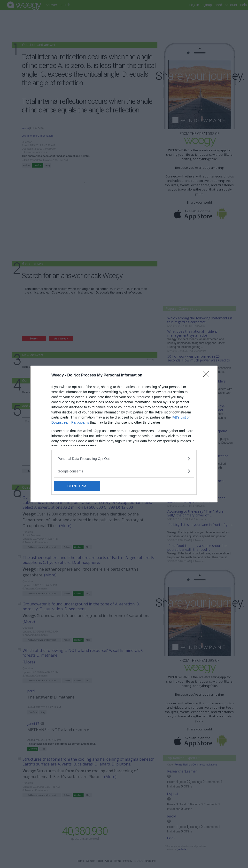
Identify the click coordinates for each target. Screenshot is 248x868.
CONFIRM (77, 486)
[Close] (208, 375)
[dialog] (124, 434)
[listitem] (124, 459)
